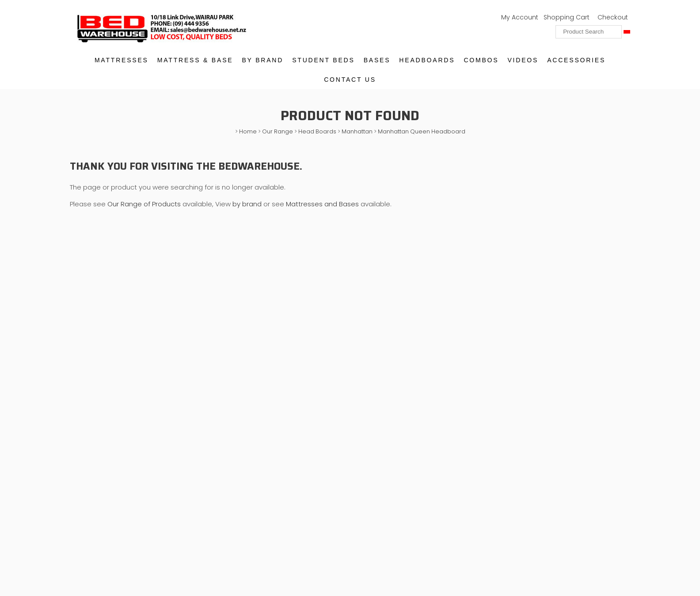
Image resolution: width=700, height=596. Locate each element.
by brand (247, 204)
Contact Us (350, 80)
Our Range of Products (145, 204)
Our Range (278, 131)
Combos (481, 60)
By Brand (262, 60)
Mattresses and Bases (322, 204)
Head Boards (317, 131)
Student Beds (323, 60)
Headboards (427, 60)
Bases (377, 60)
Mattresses (122, 60)
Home (248, 131)
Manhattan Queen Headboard (422, 131)
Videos (523, 60)
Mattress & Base (195, 60)
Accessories (576, 60)
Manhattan (357, 131)
